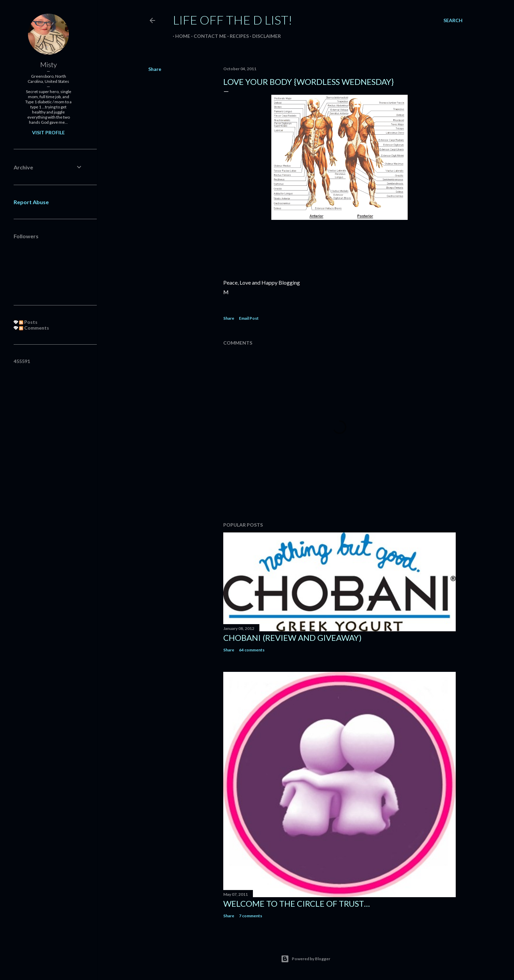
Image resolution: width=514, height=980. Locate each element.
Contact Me (208, 36)
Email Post (249, 318)
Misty (49, 64)
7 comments (251, 916)
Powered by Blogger (306, 959)
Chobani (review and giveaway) (292, 638)
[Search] (453, 20)
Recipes (237, 36)
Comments (34, 328)
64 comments (252, 650)
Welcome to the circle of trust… (297, 903)
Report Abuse (31, 202)
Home (180, 36)
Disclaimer (264, 36)
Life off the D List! (232, 20)
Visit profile (48, 132)
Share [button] (155, 69)
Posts (28, 322)
